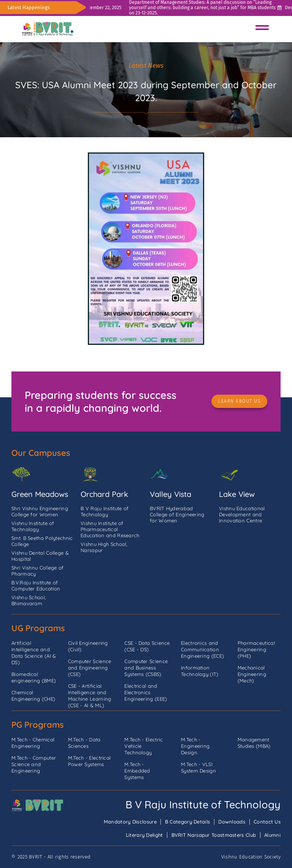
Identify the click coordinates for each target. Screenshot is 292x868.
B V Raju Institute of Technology (203, 805)
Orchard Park (104, 494)
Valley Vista (171, 494)
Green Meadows (40, 494)
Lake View (237, 494)
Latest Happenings (29, 7)
